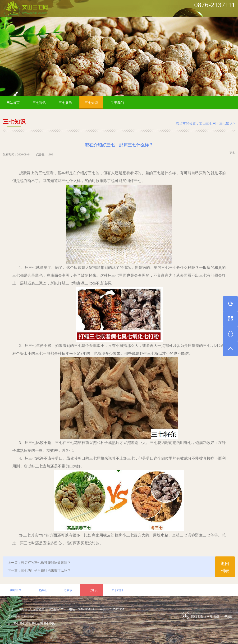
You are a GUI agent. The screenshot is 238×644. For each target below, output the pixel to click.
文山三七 (13, 624)
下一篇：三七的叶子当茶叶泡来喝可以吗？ (39, 571)
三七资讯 (49, 624)
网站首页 (13, 103)
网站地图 (213, 616)
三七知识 (91, 103)
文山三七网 (207, 124)
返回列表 (225, 567)
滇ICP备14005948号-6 (21, 616)
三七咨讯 (39, 103)
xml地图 (227, 616)
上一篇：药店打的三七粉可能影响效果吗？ (39, 563)
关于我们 (117, 103)
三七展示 (65, 103)
